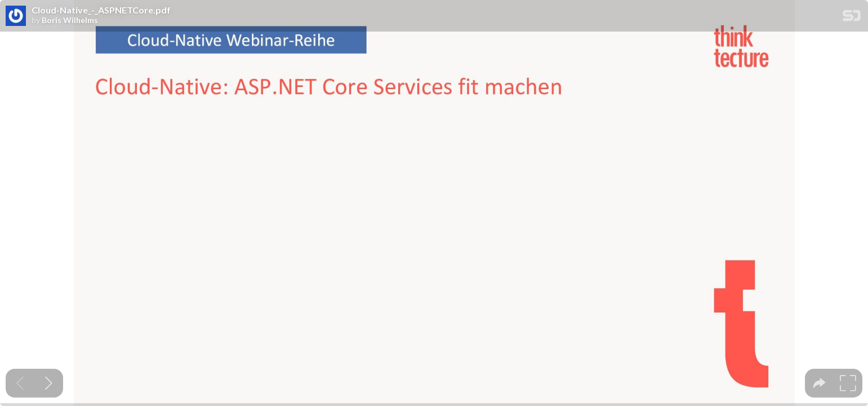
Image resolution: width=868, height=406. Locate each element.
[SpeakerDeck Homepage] (852, 18)
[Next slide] (49, 383)
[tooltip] (819, 383)
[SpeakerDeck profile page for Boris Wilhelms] (16, 16)
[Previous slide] (20, 383)
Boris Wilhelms (70, 20)
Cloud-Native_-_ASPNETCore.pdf (101, 10)
